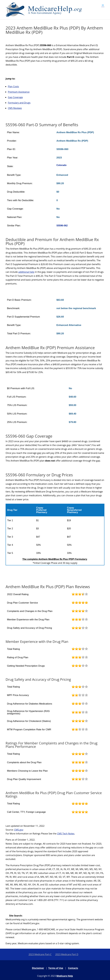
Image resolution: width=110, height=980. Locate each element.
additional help (26, 272)
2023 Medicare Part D (67, 954)
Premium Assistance (19, 92)
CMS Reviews (15, 108)
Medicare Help (65, 976)
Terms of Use (56, 968)
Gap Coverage (15, 97)
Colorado (61, 165)
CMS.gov (19, 830)
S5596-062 (62, 226)
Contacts (73, 968)
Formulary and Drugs (19, 103)
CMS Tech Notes (66, 834)
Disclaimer (38, 968)
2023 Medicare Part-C (40, 954)
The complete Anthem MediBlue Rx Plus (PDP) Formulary (55, 559)
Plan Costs (13, 86)
